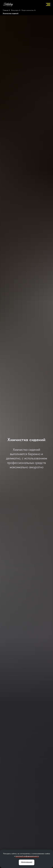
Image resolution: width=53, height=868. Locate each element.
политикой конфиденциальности (27, 856)
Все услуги (15, 10)
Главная (6, 10)
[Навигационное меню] (48, 4)
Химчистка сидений (11, 13)
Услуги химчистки (28, 10)
